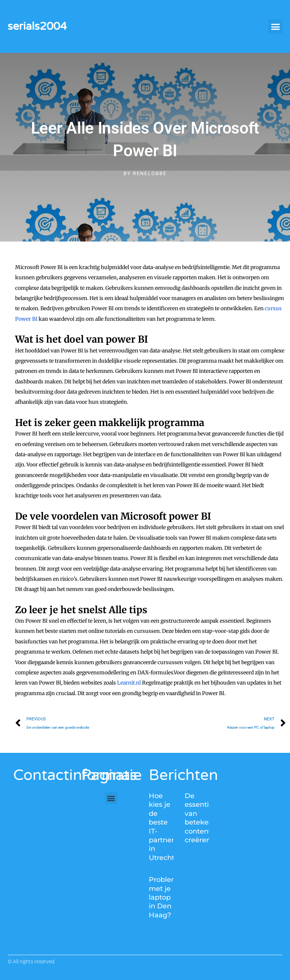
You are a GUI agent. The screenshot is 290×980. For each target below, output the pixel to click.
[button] (275, 26)
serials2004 (37, 26)
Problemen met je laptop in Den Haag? (168, 897)
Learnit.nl (129, 683)
